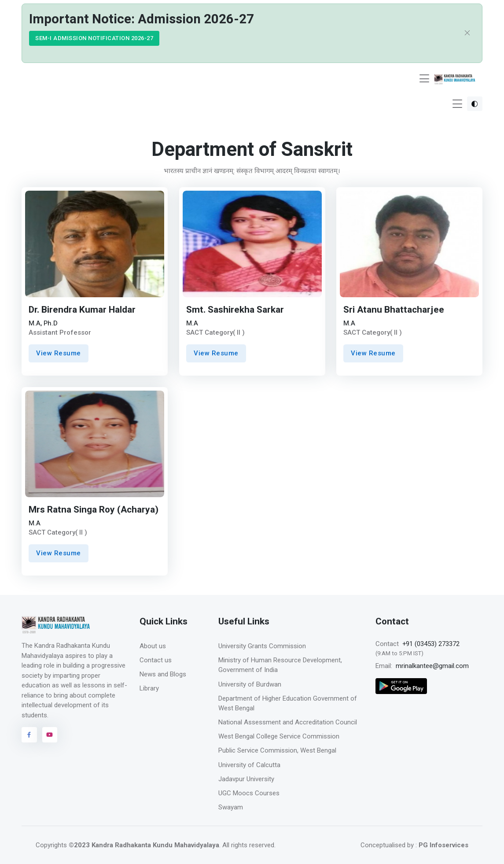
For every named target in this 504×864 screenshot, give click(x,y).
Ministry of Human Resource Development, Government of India (280, 665)
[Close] (467, 33)
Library (149, 688)
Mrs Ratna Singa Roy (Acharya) (94, 510)
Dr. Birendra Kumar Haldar (82, 310)
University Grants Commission (262, 646)
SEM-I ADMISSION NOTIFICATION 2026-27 (94, 38)
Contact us (156, 660)
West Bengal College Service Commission (279, 736)
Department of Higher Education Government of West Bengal (288, 703)
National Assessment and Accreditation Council (288, 722)
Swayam (231, 807)
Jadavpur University (246, 779)
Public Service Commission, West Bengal (277, 750)
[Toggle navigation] (424, 79)
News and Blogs (163, 674)
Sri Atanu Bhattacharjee (394, 310)
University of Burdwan (250, 684)
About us (153, 646)
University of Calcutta (249, 765)
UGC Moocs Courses (249, 793)
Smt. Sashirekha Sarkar (235, 310)
